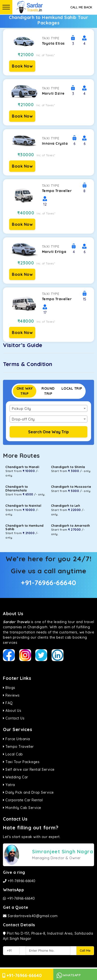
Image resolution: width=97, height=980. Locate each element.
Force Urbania (17, 739)
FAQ (8, 703)
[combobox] (48, 408)
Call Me (85, 950)
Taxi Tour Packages (21, 762)
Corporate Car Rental (23, 800)
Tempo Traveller (18, 747)
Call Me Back (81, 7)
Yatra (9, 785)
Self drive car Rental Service (29, 770)
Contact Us (14, 718)
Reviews (11, 695)
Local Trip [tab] (72, 388)
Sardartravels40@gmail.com (30, 916)
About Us (12, 711)
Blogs (9, 688)
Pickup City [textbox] (21, 409)
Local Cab (13, 754)
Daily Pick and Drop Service (28, 792)
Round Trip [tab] (48, 391)
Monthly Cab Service (22, 808)
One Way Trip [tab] (25, 391)
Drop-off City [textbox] (23, 419)
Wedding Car (16, 777)
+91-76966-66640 (48, 583)
